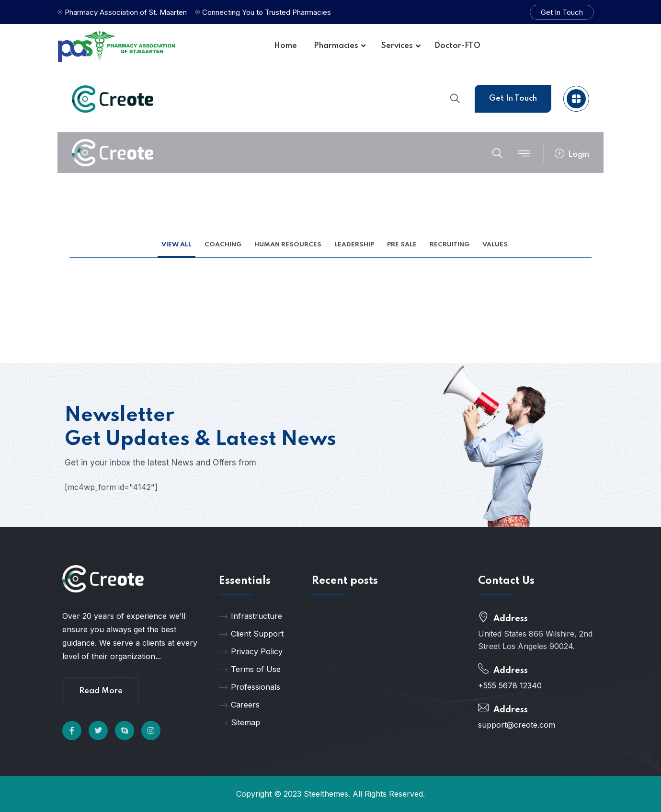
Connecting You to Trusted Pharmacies (267, 12)
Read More (101, 691)
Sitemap (239, 722)
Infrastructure (251, 616)
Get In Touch (562, 12)
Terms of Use (250, 669)
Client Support (251, 634)
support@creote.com (517, 725)
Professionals (250, 687)
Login (572, 155)
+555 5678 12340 (510, 685)
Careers (239, 705)
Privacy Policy (251, 651)
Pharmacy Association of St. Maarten (126, 12)
